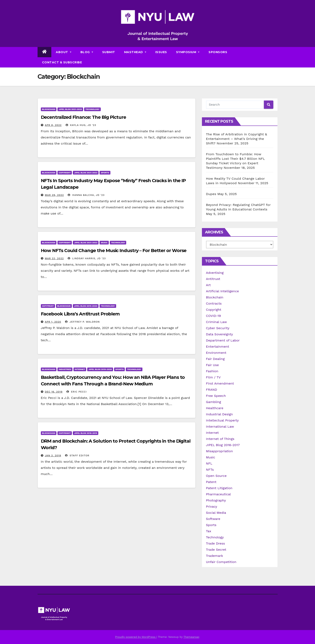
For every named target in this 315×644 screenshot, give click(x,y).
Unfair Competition (221, 562)
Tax (209, 531)
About (64, 52)
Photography (216, 500)
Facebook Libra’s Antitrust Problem (80, 314)
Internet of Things (220, 439)
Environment (216, 353)
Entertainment (218, 347)
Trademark (215, 556)
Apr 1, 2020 (53, 322)
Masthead (135, 52)
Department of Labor (223, 340)
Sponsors (218, 52)
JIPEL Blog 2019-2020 (86, 306)
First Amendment (220, 383)
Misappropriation (219, 451)
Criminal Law (216, 322)
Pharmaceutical (219, 494)
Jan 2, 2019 (53, 456)
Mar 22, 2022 (54, 258)
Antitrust (48, 306)
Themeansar (191, 637)
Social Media (216, 513)
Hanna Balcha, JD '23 (86, 195)
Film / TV (213, 377)
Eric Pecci (77, 392)
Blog (87, 52)
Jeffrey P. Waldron (82, 322)
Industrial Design (219, 414)
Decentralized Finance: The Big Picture (83, 117)
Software (213, 519)
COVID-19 (214, 316)
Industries (65, 369)
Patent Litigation (219, 488)
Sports (105, 173)
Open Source (216, 476)
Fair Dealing (215, 359)
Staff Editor (77, 456)
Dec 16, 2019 (54, 392)
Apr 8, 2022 (53, 125)
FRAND (212, 390)
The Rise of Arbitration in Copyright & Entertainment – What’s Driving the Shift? (237, 139)
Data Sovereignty (220, 334)
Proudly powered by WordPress (136, 637)
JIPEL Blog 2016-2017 (223, 445)
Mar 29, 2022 (54, 195)
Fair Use (212, 365)
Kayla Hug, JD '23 (81, 125)
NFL (209, 463)
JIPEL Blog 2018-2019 (86, 433)
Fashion (212, 371)
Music (104, 243)
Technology (92, 109)
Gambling (214, 402)
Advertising (215, 273)
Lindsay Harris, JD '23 (87, 258)
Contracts (214, 303)
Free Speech (216, 396)
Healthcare (215, 408)
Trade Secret (216, 550)
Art (208, 285)
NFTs (210, 470)
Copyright (65, 173)
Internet (80, 369)
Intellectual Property (222, 420)
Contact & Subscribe (62, 62)
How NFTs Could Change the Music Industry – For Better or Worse (114, 251)
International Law (220, 426)
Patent (211, 482)
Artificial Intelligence (222, 291)
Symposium (188, 52)
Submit (109, 52)
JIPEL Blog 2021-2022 (70, 109)
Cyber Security (218, 328)
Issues (161, 52)
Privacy (212, 506)
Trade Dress (215, 543)
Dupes (211, 194)
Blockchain (49, 109)
